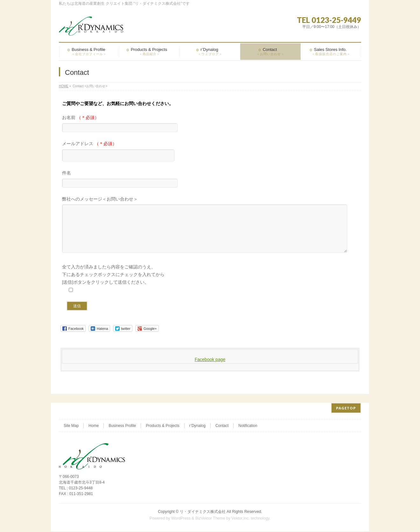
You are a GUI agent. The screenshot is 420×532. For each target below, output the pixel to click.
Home (94, 426)
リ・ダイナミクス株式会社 (203, 512)
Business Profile (122, 426)
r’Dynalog (197, 426)
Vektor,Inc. (241, 519)
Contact (222, 426)
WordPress (181, 519)
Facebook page (210, 369)
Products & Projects (162, 426)
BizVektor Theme (210, 519)
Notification (248, 426)
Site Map (71, 426)
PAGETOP (346, 409)
